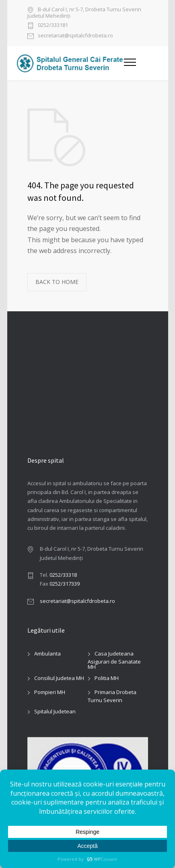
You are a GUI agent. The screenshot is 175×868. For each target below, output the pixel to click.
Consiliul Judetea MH (59, 678)
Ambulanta (47, 654)
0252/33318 (63, 575)
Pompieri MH (50, 692)
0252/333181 (53, 26)
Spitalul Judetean (55, 711)
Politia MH (107, 678)
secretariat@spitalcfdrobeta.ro (75, 36)
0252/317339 (65, 584)
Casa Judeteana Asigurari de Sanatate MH (114, 660)
